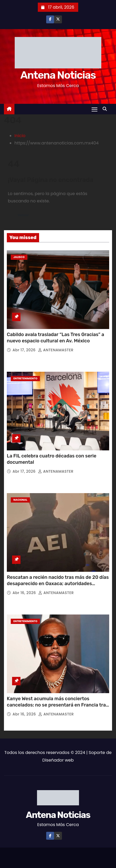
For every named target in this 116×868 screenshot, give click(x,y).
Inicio (20, 136)
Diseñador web (58, 760)
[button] (106, 109)
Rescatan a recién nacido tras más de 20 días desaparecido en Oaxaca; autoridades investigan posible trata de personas (58, 584)
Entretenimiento (25, 378)
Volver (23, 215)
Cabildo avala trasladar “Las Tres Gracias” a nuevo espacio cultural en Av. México (56, 338)
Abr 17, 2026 (25, 350)
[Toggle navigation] (94, 109)
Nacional (20, 500)
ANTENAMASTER (56, 350)
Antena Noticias (58, 75)
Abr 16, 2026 (25, 593)
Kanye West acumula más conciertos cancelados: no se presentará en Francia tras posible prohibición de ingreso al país (58, 705)
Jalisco (19, 257)
